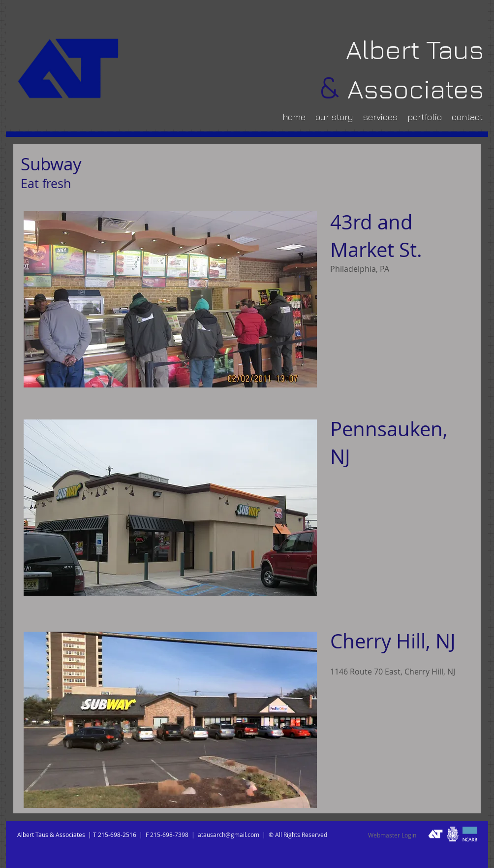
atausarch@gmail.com (229, 835)
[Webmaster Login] (392, 835)
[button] (170, 299)
